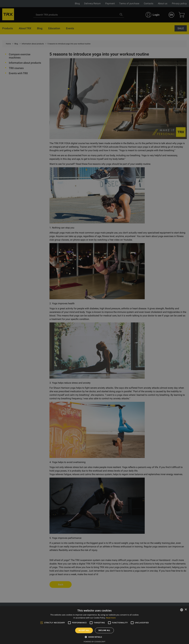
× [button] (186, 610)
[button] (94, 637)
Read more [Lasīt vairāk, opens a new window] (111, 618)
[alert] (94, 322)
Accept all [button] (84, 630)
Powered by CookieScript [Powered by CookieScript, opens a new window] (95, 642)
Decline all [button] (104, 630)
